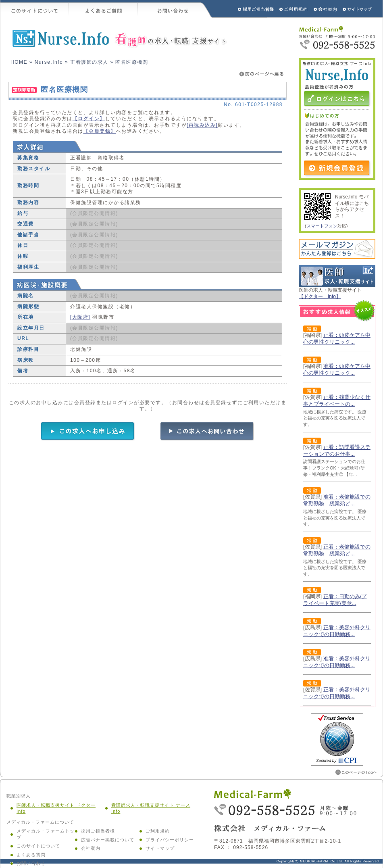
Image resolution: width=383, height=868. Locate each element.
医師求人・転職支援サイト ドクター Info (56, 808)
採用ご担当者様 (245, 9)
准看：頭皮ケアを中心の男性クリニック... (337, 369)
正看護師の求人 (89, 62)
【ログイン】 (89, 119)
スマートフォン (322, 226)
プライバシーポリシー (170, 840)
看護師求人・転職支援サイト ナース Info (151, 808)
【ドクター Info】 (320, 296)
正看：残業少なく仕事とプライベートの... (337, 401)
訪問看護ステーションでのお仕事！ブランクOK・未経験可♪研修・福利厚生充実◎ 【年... (334, 468)
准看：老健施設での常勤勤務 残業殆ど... (337, 500)
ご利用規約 (294, 9)
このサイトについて (35, 9)
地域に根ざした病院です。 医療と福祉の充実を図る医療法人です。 (335, 418)
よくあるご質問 (103, 9)
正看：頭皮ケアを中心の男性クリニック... (337, 338)
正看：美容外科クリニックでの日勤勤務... (337, 631)
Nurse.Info (49, 62)
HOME (19, 62)
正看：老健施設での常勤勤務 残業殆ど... (337, 550)
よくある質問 (31, 855)
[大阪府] (80, 317)
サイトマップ (358, 9)
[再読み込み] (202, 125)
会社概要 (326, 9)
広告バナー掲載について (108, 840)
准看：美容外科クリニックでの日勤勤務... (337, 662)
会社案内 (91, 848)
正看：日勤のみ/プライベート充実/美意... (335, 600)
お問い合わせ (175, 9)
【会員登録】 (100, 131)
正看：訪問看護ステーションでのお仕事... (337, 451)
